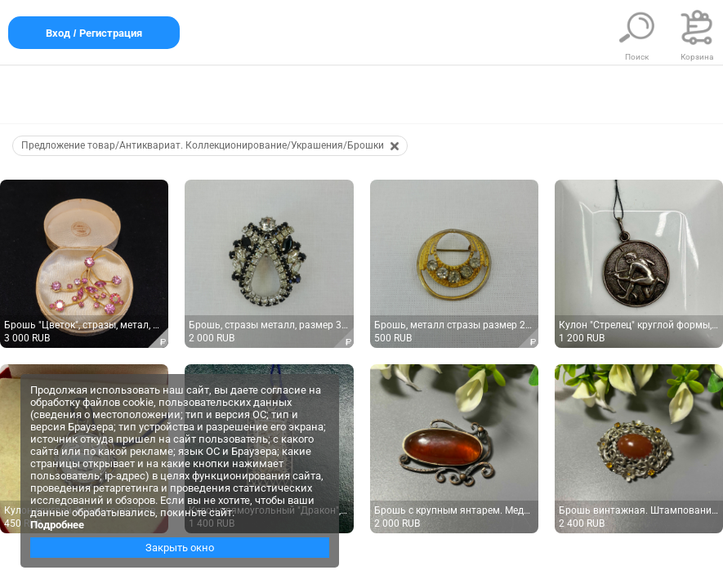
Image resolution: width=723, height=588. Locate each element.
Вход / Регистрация (94, 33)
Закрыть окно (180, 548)
